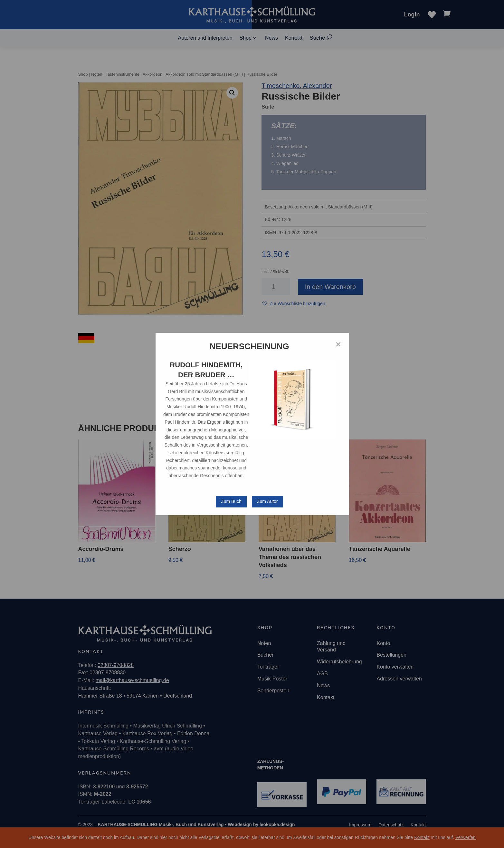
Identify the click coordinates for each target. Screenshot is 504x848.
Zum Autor (267, 501)
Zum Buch (231, 501)
